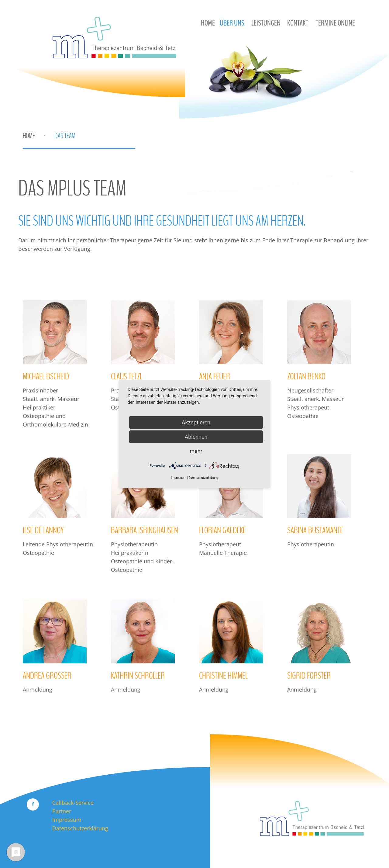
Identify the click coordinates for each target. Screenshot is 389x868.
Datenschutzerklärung (80, 828)
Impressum (67, 820)
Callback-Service (73, 803)
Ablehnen (196, 436)
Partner (62, 811)
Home (29, 136)
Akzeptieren (196, 422)
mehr (196, 451)
